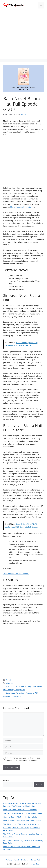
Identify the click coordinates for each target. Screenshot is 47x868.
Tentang (9, 860)
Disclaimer (25, 860)
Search (6, 781)
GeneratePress (35, 864)
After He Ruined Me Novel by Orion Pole (20, 817)
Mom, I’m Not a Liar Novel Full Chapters (20, 810)
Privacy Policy (36, 860)
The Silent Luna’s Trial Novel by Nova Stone (21, 824)
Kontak (17, 860)
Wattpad (10, 683)
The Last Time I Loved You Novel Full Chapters (23, 813)
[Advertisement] (23, 35)
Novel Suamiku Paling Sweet (22, 207)
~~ (16, 574)
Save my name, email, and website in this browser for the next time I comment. (23, 759)
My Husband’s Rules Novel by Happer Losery (22, 821)
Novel (8, 680)
